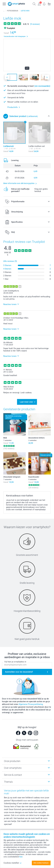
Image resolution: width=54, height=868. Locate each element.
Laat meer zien (26, 402)
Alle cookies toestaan (41, 863)
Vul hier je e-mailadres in (15, 662)
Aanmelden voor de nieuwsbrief (19, 672)
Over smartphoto (13, 768)
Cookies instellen (13, 863)
